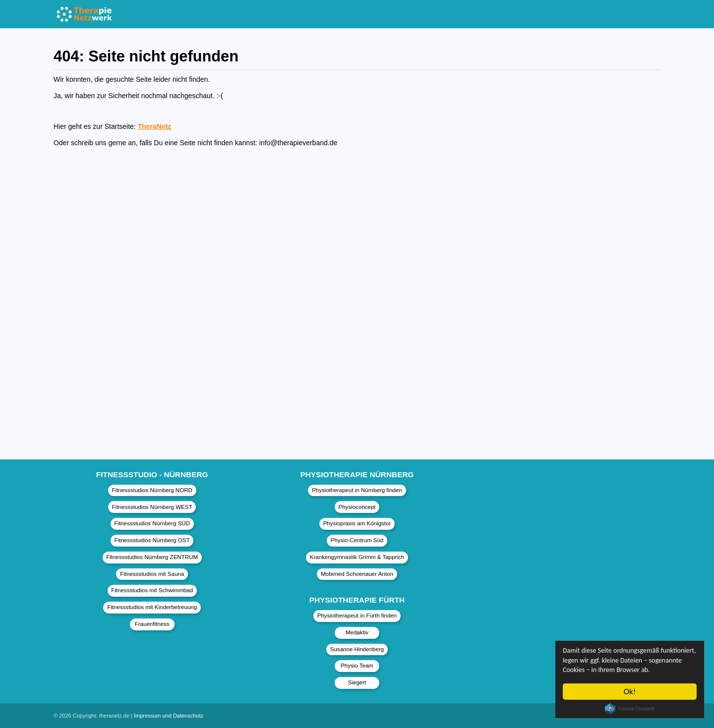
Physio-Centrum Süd (357, 540)
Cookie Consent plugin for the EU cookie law (630, 709)
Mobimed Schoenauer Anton (357, 574)
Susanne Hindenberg (357, 649)
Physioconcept (357, 507)
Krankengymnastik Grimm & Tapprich (357, 557)
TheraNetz (155, 126)
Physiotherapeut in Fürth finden (357, 616)
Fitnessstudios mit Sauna (152, 574)
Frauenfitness (152, 624)
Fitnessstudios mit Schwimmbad (152, 590)
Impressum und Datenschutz (169, 716)
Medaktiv (357, 632)
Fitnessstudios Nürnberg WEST (152, 507)
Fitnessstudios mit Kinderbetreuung (152, 607)
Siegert (357, 682)
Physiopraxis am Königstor (357, 523)
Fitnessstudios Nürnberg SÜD (152, 523)
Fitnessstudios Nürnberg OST (152, 540)
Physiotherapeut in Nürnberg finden (357, 490)
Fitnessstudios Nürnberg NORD (152, 490)
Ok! (630, 692)
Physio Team (357, 666)
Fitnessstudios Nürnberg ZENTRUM (152, 557)
